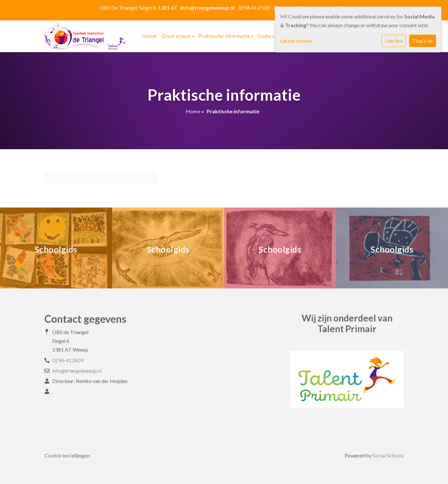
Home (149, 36)
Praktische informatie (225, 36)
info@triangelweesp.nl (77, 371)
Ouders (266, 36)
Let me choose (296, 41)
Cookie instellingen (67, 455)
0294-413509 (68, 360)
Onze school (177, 36)
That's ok (423, 41)
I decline (394, 41)
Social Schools (388, 455)
